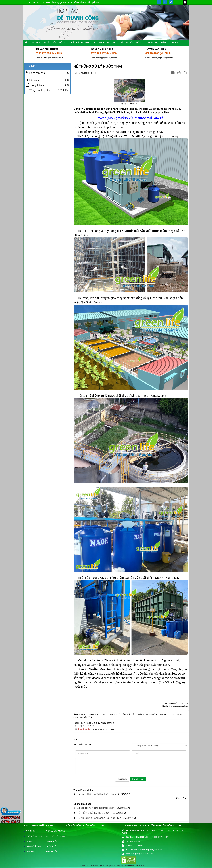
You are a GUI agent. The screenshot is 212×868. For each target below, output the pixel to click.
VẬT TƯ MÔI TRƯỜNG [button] (133, 43)
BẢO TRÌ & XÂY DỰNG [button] (106, 43)
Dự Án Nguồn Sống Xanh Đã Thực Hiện (99, 818)
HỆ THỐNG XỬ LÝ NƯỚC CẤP (94, 813)
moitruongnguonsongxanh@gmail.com (68, 2)
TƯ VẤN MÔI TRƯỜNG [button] (55, 43)
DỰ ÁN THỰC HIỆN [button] (157, 43)
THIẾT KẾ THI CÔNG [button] (81, 43)
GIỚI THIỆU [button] (36, 43)
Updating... (96, 2)
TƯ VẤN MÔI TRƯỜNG (54, 831)
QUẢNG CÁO (52, 847)
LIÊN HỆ (29, 841)
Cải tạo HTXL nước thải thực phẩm (97, 794)
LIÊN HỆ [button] (174, 43)
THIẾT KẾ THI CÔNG (34, 836)
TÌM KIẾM (30, 852)
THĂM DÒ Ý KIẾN (33, 847)
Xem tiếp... (182, 798)
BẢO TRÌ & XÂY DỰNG (54, 836)
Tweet (77, 740)
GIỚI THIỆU (31, 831)
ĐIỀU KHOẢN (52, 852)
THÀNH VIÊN (52, 841)
